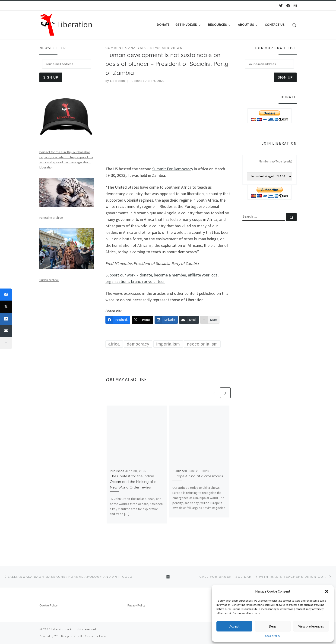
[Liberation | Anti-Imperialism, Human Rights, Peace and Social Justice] (47, 24)
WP (56, 636)
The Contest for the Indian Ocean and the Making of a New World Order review (133, 482)
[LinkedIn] (166, 320)
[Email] (189, 320)
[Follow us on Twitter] (281, 6)
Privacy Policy (136, 605)
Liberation (118, 81)
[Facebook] (118, 320)
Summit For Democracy (173, 169)
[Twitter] (142, 320)
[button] (327, 591)
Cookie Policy (273, 636)
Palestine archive (51, 218)
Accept (235, 626)
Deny (273, 626)
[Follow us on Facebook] (288, 6)
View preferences (311, 626)
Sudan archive (49, 280)
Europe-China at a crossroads (198, 476)
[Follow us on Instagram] (295, 6)
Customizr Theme (96, 636)
